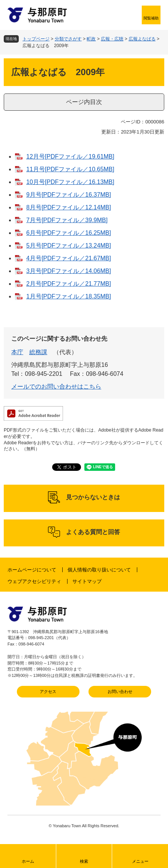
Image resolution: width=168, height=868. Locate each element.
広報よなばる (142, 39)
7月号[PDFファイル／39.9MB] (67, 220)
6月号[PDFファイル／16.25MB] (69, 233)
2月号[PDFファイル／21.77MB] (69, 284)
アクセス (48, 691)
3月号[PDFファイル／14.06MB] (69, 271)
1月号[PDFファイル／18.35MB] (69, 296)
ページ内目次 (84, 102)
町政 (91, 39)
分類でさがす (68, 39)
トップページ (36, 39)
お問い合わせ (120, 691)
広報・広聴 (112, 39)
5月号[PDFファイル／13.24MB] (69, 246)
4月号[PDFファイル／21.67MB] (69, 258)
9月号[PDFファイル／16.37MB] (69, 195)
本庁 (17, 352)
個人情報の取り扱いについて (99, 570)
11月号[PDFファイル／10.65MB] (70, 169)
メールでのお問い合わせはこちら (56, 387)
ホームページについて (32, 570)
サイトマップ (87, 581)
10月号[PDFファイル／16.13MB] (70, 182)
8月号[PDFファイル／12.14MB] (69, 207)
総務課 (38, 352)
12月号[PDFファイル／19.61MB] (70, 157)
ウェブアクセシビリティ (34, 581)
